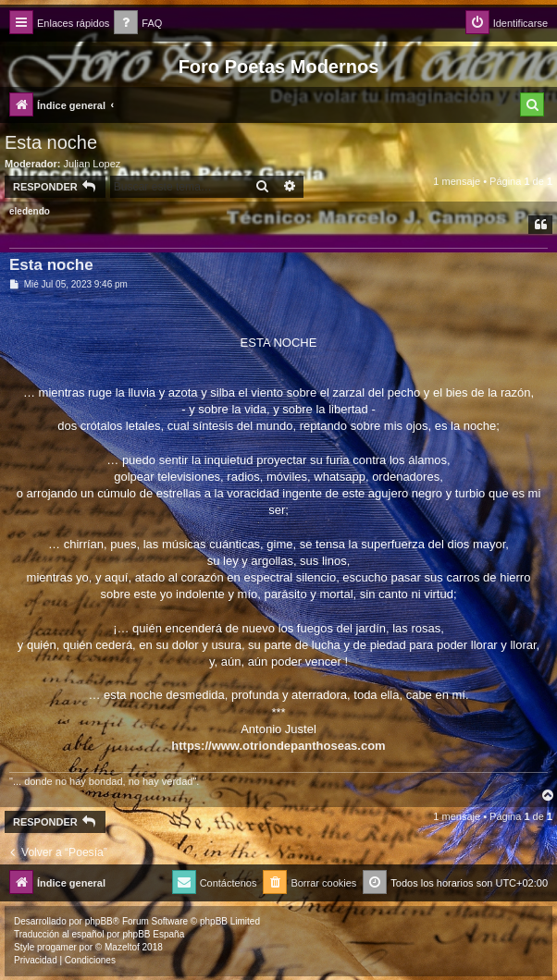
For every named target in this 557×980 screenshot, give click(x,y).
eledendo (30, 211)
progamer (57, 947)
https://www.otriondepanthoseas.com (278, 746)
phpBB (99, 921)
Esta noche (51, 142)
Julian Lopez (93, 164)
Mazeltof (122, 947)
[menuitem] (138, 24)
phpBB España (153, 934)
